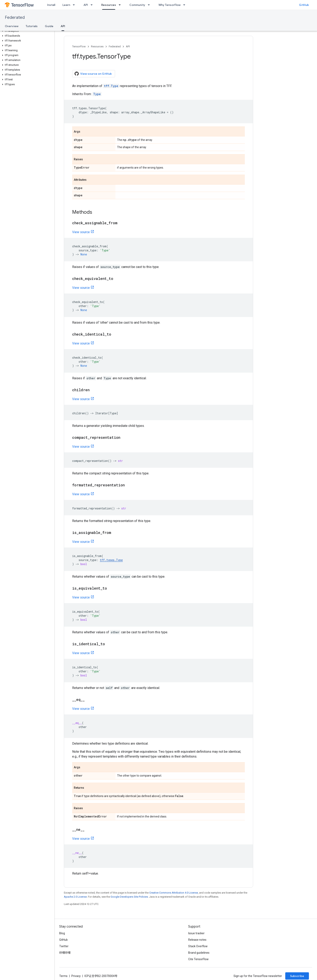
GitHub (304, 5)
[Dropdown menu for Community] (150, 5)
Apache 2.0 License (75, 897)
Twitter (64, 946)
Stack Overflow (198, 946)
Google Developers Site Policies (129, 897)
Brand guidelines (199, 953)
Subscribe (297, 976)
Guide (49, 26)
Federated (15, 18)
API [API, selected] (63, 26)
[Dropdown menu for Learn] (75, 5)
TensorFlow (79, 46)
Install (51, 5)
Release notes (197, 940)
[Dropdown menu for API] (93, 5)
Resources (97, 46)
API (86, 5)
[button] (26, 31)
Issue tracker (196, 933)
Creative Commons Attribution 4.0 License (174, 893)
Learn (66, 5)
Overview (12, 26)
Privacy (76, 976)
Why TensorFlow (170, 5)
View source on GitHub (93, 74)
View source (81, 232)
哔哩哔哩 (65, 953)
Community (137, 5)
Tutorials (32, 26)
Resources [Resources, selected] (109, 5)
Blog (62, 933)
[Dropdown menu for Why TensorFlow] (185, 5)
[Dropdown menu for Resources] (121, 5)
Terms (63, 976)
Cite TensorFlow (198, 959)
